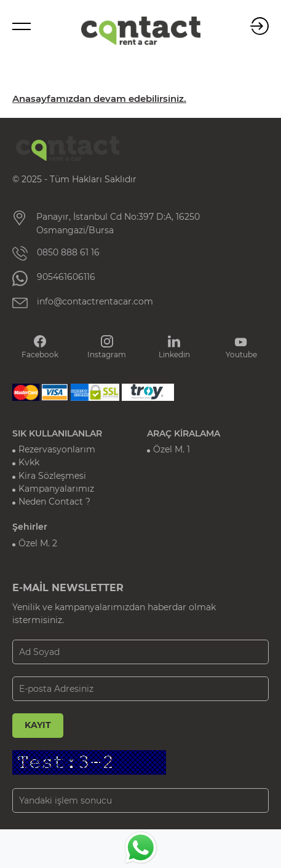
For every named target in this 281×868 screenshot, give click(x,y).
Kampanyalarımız (56, 489)
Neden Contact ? (54, 502)
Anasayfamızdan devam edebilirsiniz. (99, 99)
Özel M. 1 (172, 449)
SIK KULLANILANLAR (57, 433)
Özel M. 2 (38, 543)
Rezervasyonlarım (57, 449)
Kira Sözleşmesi (52, 476)
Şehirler (30, 527)
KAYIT (38, 725)
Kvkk (29, 462)
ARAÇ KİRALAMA (184, 433)
